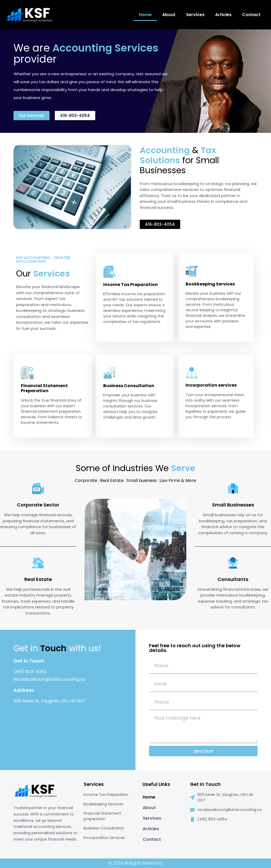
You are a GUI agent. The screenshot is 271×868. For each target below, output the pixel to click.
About (169, 15)
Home (145, 15)
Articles (223, 15)
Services (195, 15)
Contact (251, 15)
